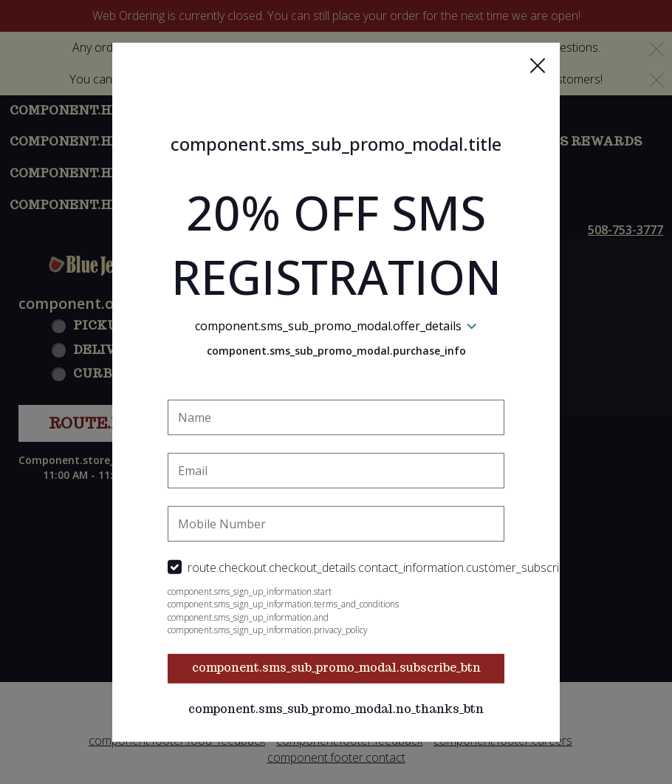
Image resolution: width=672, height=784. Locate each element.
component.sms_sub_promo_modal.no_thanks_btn (336, 709)
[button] (538, 65)
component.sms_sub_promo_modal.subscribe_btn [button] (336, 668)
